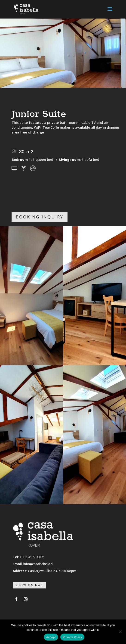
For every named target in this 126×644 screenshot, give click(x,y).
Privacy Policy (72, 637)
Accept (51, 637)
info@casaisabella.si (38, 564)
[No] (120, 632)
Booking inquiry (40, 217)
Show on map (29, 585)
